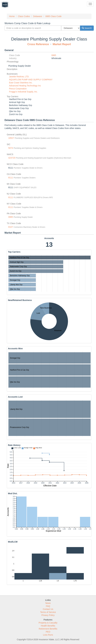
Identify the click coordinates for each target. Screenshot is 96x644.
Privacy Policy (48, 615)
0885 (54, 55)
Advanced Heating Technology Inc (25, 86)
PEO (48, 632)
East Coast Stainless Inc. (21, 83)
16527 (11, 138)
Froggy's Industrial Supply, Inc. (23, 92)
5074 (11, 148)
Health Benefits (48, 626)
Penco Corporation (18, 89)
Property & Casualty (48, 623)
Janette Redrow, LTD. (19, 77)
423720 (12, 158)
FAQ (48, 606)
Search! (87, 28)
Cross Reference (38, 44)
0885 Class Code (53, 16)
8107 (11, 227)
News (48, 603)
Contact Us (48, 609)
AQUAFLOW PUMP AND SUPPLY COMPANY (31, 80)
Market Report (62, 44)
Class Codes (24, 16)
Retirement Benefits (48, 629)
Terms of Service (48, 612)
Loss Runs (48, 635)
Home (12, 16)
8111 (11, 178)
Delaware (38, 16)
